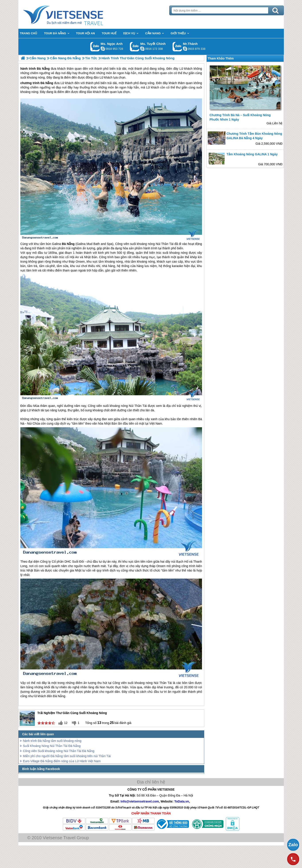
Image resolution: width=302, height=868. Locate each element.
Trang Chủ (74, 14)
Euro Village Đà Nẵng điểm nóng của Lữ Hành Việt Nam (62, 761)
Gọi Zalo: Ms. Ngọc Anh (95, 47)
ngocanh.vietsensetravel (103, 49)
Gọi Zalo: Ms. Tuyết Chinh (135, 47)
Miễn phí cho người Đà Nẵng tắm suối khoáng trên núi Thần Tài (67, 756)
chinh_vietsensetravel (142, 49)
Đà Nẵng (47, 83)
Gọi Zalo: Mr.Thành (177, 47)
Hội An (74, 257)
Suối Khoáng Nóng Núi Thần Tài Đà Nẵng (52, 746)
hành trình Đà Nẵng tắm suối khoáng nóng (52, 741)
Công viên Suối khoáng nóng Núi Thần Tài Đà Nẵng (59, 751)
